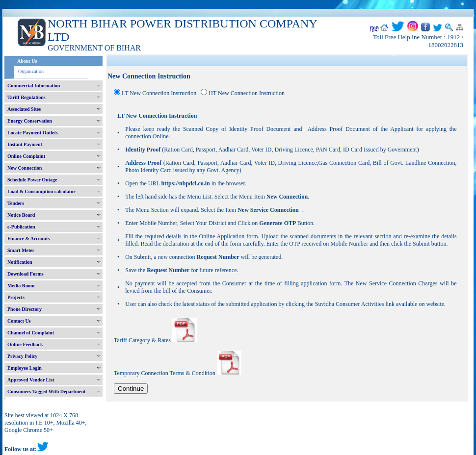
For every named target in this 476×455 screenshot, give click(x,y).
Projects (16, 297)
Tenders (16, 203)
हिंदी (374, 29)
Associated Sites (24, 109)
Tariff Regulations (26, 97)
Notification (20, 262)
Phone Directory (25, 309)
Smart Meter (21, 250)
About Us (27, 61)
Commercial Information (34, 86)
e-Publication (21, 227)
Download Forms (26, 274)
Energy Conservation (30, 121)
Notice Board (21, 215)
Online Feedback (25, 344)
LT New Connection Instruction (159, 93)
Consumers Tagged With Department (46, 392)
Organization (31, 71)
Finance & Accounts (28, 239)
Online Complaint (26, 156)
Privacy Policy (22, 356)
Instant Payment (25, 144)
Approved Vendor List (31, 380)
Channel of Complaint (31, 333)
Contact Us (19, 321)
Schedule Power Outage (32, 180)
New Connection (25, 168)
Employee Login (25, 368)
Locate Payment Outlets (33, 133)
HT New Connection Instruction (247, 93)
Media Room (21, 286)
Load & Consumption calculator (41, 191)
